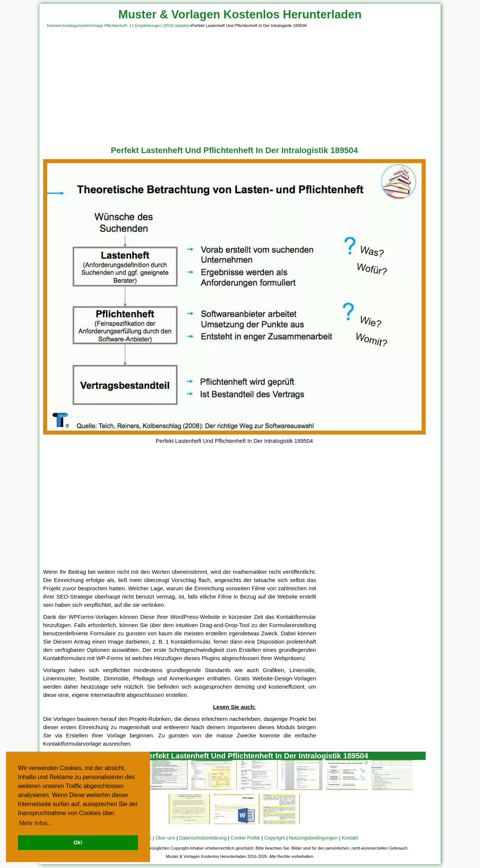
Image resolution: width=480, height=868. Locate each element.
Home (52, 26)
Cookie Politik (245, 838)
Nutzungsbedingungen (313, 838)
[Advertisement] (240, 86)
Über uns (165, 838)
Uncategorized (73, 26)
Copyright (274, 838)
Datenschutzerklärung (203, 838)
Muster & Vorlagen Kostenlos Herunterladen (240, 14)
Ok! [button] (78, 842)
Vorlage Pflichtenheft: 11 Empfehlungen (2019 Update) (139, 26)
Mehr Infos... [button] (36, 823)
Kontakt (350, 838)
